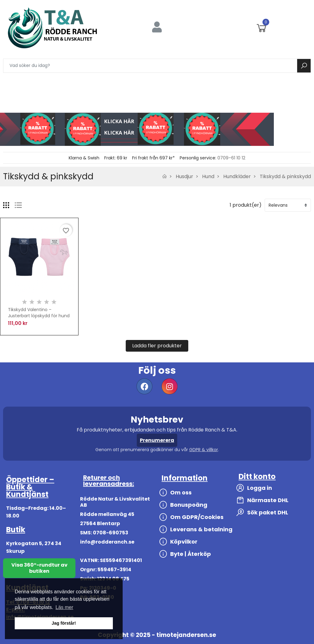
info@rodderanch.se (107, 542)
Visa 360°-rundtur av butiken (39, 568)
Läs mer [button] (64, 607)
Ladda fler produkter (157, 346)
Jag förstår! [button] (64, 623)
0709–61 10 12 (231, 158)
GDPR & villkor (204, 450)
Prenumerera (157, 440)
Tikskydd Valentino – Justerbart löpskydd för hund (39, 313)
